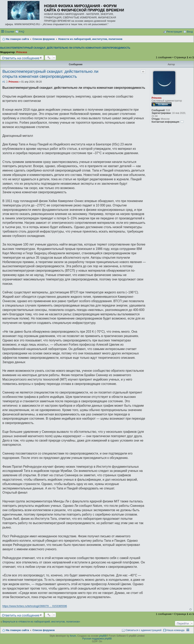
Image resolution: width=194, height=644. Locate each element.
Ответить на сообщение (21, 58)
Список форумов (44, 630)
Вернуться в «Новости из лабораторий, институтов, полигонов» (41, 622)
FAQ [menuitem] (22, 32)
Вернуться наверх (191, 609)
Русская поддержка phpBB (97, 639)
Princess (22, 52)
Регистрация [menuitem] (174, 32)
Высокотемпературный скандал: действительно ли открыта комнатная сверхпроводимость (65, 48)
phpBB (103, 636)
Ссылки (9, 32)
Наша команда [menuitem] (175, 630)
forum (73, 636)
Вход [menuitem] (190, 32)
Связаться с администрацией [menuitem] (143, 630)
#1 (4, 82)
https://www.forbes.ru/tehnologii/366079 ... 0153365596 (35, 606)
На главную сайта (17, 630)
